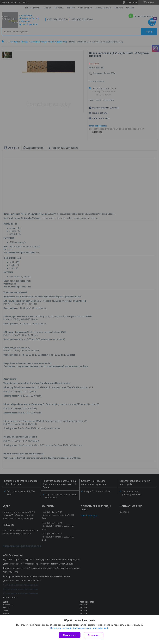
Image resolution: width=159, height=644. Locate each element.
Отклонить (94, 635)
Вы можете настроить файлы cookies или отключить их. (78, 628)
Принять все (70, 635)
